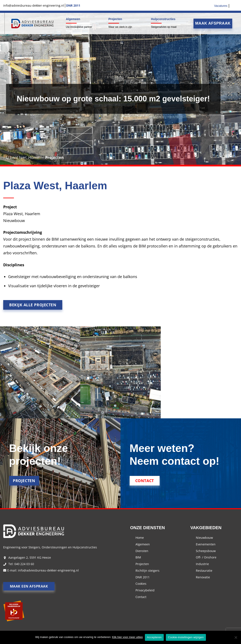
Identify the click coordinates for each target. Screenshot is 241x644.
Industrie (202, 564)
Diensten (142, 551)
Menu (4, 24)
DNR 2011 (143, 577)
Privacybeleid (145, 590)
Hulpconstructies (163, 19)
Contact (141, 597)
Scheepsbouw (206, 551)
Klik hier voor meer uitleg (127, 637)
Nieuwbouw (204, 538)
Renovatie (203, 577)
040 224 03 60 (24, 564)
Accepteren (154, 637)
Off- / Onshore (206, 557)
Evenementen (206, 544)
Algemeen (73, 19)
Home (34, 157)
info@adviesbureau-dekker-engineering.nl (48, 570)
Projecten (115, 19)
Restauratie (204, 571)
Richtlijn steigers (147, 571)
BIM (138, 557)
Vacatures (221, 6)
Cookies (141, 584)
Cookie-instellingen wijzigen (186, 637)
